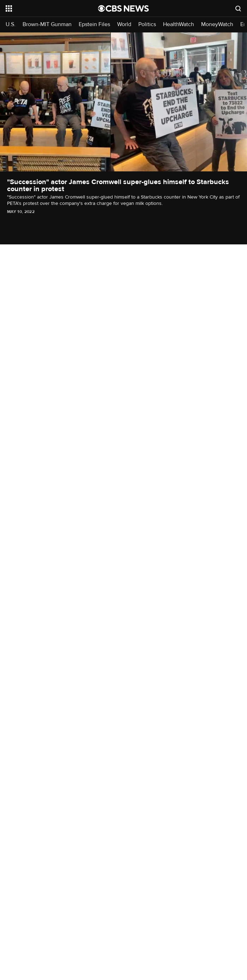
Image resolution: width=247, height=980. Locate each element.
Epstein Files (94, 25)
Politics (147, 25)
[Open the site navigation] (45, 8)
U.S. (11, 25)
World (124, 25)
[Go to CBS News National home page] (123, 8)
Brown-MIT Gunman (47, 25)
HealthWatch (179, 25)
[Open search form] (238, 8)
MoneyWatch (217, 25)
